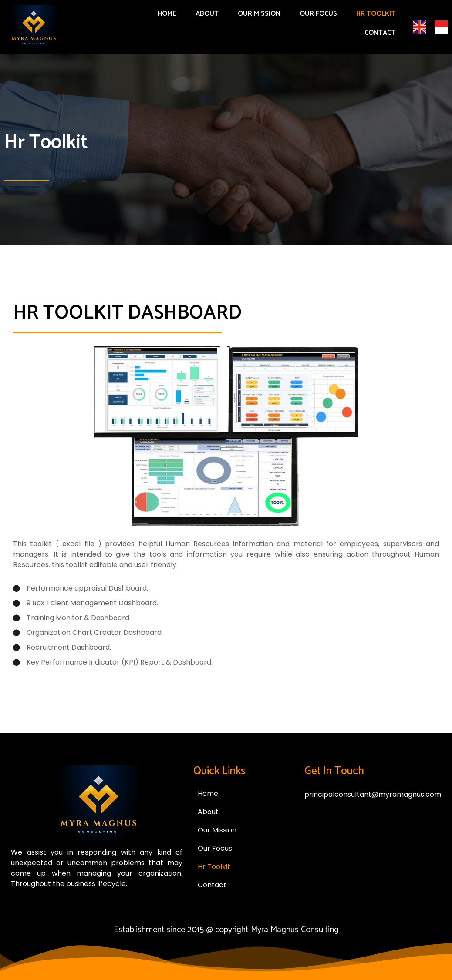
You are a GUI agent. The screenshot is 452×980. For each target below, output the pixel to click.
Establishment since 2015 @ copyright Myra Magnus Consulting (226, 930)
